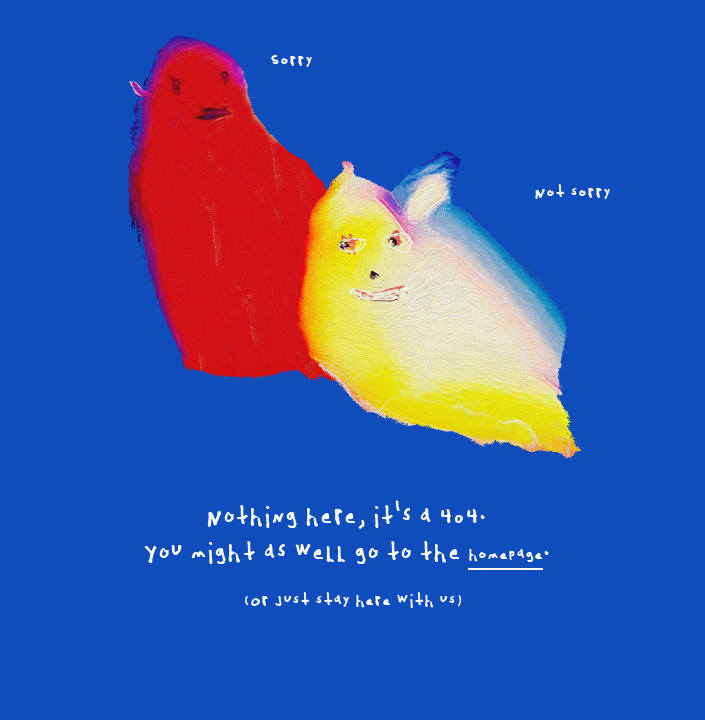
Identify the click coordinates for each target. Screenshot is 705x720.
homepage (505, 555)
